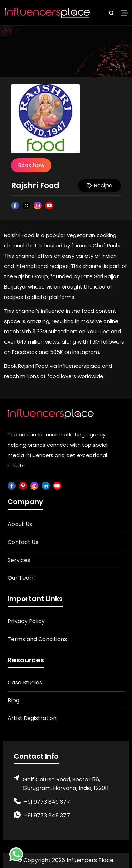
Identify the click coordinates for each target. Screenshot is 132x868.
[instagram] (34, 485)
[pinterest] (23, 485)
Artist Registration (32, 718)
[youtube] (57, 485)
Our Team (21, 578)
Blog (13, 700)
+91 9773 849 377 (47, 802)
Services (19, 560)
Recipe (99, 186)
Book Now (31, 165)
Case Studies (25, 682)
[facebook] (12, 485)
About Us (20, 524)
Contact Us (23, 542)
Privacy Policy (26, 621)
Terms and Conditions (37, 639)
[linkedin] (46, 485)
